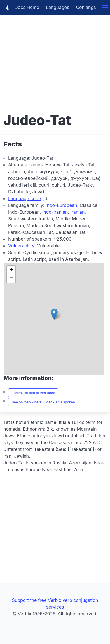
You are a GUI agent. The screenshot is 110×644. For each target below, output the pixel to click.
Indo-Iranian (55, 212)
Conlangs (86, 7)
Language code (24, 198)
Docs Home (21, 7)
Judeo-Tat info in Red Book (33, 393)
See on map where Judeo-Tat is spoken (43, 402)
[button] (54, 314)
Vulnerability (21, 246)
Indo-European (61, 205)
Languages (58, 7)
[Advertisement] (55, 55)
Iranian (77, 212)
